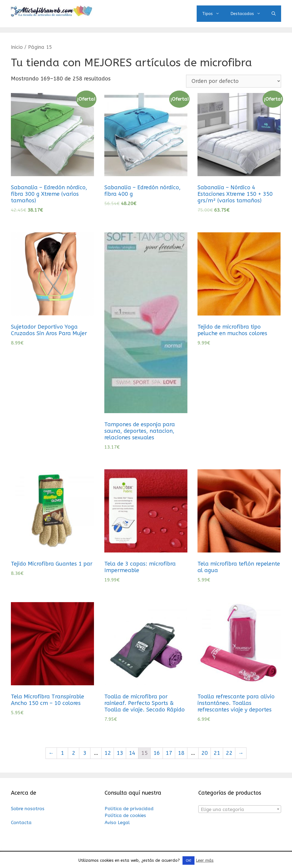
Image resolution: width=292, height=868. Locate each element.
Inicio (17, 47)
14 (132, 753)
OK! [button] (188, 861)
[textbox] (240, 809)
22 (229, 753)
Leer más (205, 860)
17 (169, 753)
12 (108, 753)
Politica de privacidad (129, 809)
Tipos (214, 14)
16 (157, 753)
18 (181, 753)
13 (120, 753)
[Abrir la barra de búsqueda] (274, 14)
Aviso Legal (117, 822)
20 (205, 753)
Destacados (248, 14)
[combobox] (240, 809)
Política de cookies (125, 815)
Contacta (21, 822)
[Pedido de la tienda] (234, 81)
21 (217, 753)
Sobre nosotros (28, 809)
